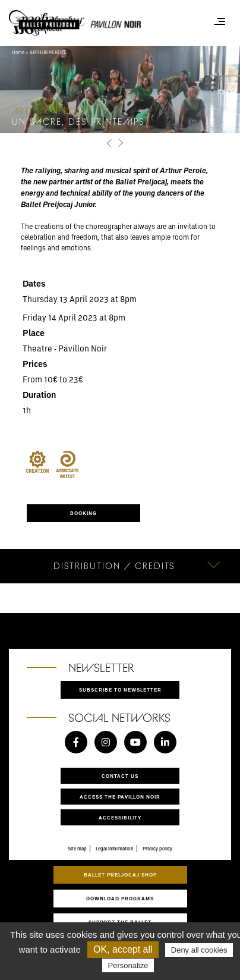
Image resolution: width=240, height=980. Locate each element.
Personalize (128, 965)
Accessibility (120, 817)
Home (18, 52)
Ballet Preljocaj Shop (120, 874)
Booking (83, 513)
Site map (77, 849)
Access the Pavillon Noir (120, 797)
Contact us (120, 776)
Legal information (115, 849)
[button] (110, 143)
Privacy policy (157, 849)
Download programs (120, 898)
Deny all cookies (199, 950)
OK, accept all (123, 949)
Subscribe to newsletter (120, 690)
